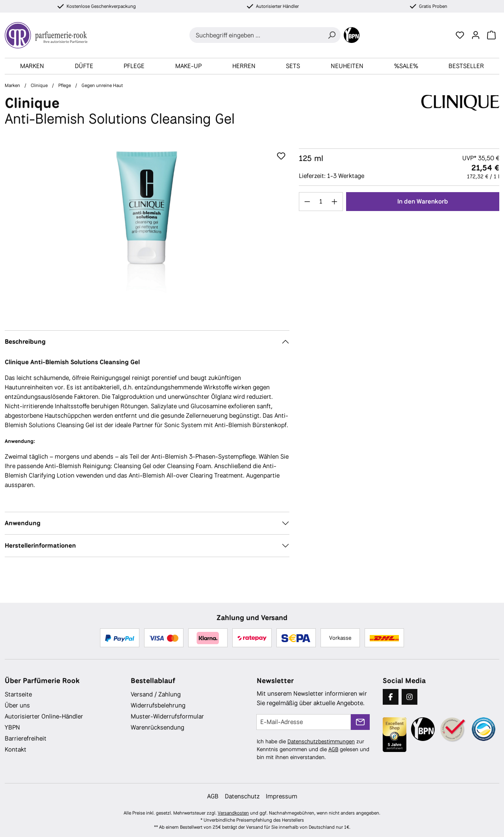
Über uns (17, 705)
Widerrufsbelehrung (158, 705)
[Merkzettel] (460, 35)
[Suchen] (332, 35)
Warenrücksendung (157, 727)
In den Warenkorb (423, 201)
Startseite (18, 694)
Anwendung (23, 523)
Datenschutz (242, 796)
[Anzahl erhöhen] (335, 202)
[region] (147, 233)
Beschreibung (25, 342)
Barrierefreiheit (26, 738)
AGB (333, 749)
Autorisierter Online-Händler (44, 716)
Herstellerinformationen (40, 545)
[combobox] (256, 35)
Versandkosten (233, 813)
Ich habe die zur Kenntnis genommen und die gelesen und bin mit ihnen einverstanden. (313, 749)
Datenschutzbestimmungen (321, 741)
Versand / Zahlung (156, 694)
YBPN (12, 727)
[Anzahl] (321, 202)
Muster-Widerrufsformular (167, 716)
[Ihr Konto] (476, 35)
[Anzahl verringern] (307, 202)
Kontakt (16, 749)
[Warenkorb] (491, 35)
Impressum (282, 796)
